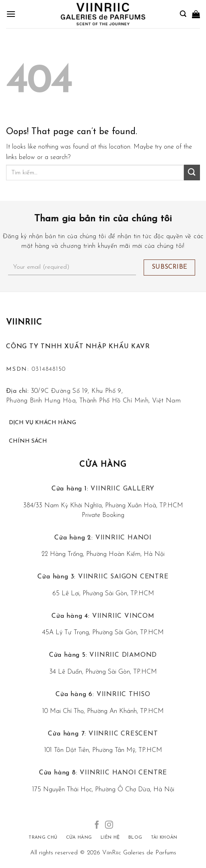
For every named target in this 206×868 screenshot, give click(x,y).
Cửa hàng (103, 465)
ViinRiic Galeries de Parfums (139, 853)
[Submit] (192, 173)
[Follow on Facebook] (97, 825)
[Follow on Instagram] (109, 825)
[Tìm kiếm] (183, 14)
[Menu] (11, 14)
